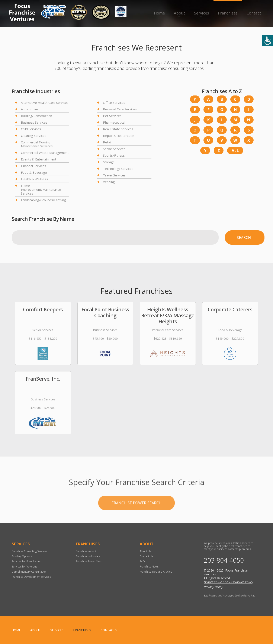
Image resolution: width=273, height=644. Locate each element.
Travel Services (114, 175)
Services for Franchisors (26, 561)
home (16, 630)
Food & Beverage (34, 172)
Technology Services (118, 169)
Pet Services (112, 116)
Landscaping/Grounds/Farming (43, 200)
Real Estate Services (118, 129)
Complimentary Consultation (29, 572)
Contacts (109, 630)
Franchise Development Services (31, 577)
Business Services (34, 122)
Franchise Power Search (136, 517)
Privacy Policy (213, 587)
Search (244, 237)
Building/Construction (36, 116)
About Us (145, 551)
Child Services (31, 129)
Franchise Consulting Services (29, 551)
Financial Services (33, 166)
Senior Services (114, 149)
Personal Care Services (120, 109)
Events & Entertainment (39, 159)
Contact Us (146, 556)
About (179, 13)
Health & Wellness (34, 179)
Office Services (114, 103)
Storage (109, 162)
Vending (109, 182)
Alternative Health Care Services (45, 103)
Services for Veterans (24, 567)
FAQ (142, 561)
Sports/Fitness (114, 155)
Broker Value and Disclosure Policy (228, 582)
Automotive (29, 109)
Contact (254, 13)
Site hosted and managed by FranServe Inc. (229, 596)
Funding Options (22, 556)
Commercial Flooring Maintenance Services (37, 144)
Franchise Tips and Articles (156, 572)
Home (159, 13)
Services (202, 13)
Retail (107, 142)
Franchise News (149, 567)
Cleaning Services (34, 136)
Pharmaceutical (114, 122)
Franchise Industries (88, 556)
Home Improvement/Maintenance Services (41, 189)
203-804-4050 (224, 560)
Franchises (228, 13)
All (235, 150)
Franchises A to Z (86, 551)
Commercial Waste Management (45, 153)
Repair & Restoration (119, 136)
